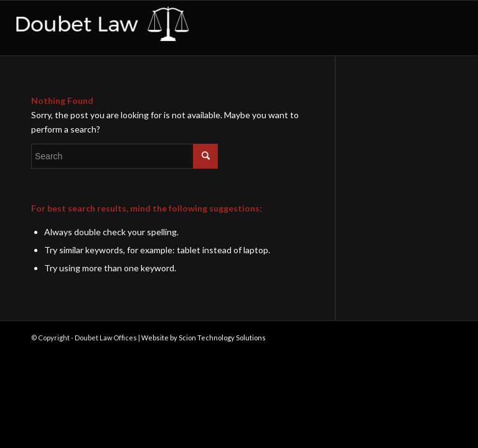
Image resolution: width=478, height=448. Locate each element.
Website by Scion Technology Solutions (204, 338)
